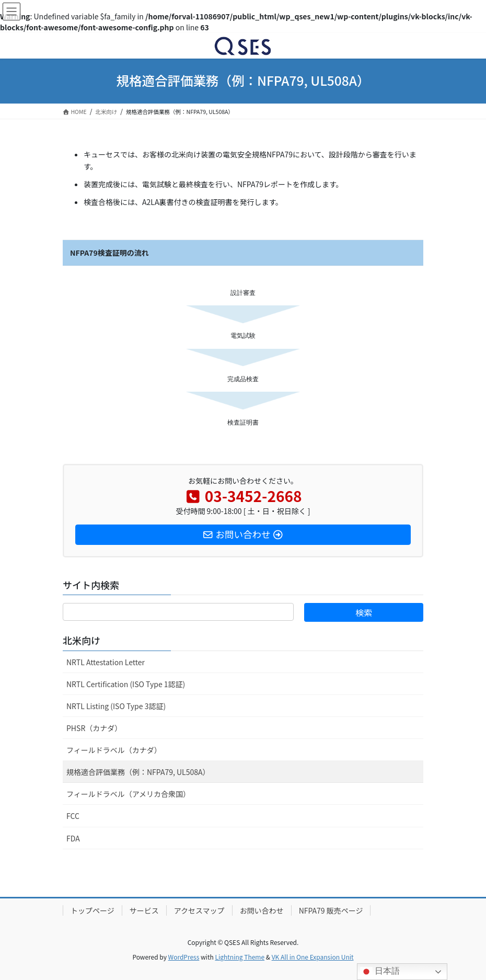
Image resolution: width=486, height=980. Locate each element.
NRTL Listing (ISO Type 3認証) (116, 706)
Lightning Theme (240, 957)
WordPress (184, 957)
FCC (73, 816)
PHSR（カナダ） (94, 728)
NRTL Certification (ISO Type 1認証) (126, 684)
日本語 (380, 972)
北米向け (82, 640)
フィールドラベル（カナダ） (114, 750)
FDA (73, 838)
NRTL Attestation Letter (106, 662)
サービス (144, 910)
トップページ (92, 910)
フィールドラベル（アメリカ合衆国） (128, 794)
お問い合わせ (262, 910)
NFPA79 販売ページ (331, 910)
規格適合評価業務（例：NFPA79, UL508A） (138, 772)
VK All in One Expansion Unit (313, 957)
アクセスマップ (199, 910)
